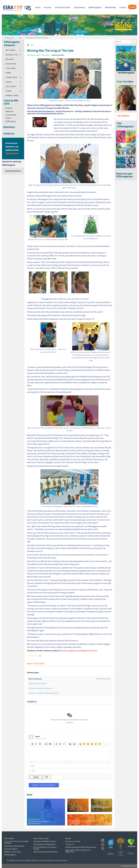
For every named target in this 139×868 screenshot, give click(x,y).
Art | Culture (10, 50)
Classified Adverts (13, 171)
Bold (32, 744)
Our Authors (123, 116)
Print (32, 45)
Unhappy (96, 744)
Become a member (73, 841)
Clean (74, 744)
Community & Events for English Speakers (16, 842)
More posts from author (103, 679)
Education (10, 59)
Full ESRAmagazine (126, 73)
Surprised (88, 744)
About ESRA (9, 838)
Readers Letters (12, 96)
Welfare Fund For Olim (13, 852)
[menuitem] (38, 7)
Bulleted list (56, 744)
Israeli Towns (75, 805)
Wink (99, 744)
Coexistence (34, 819)
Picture (50, 744)
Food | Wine (46, 55)
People (9, 91)
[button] (111, 844)
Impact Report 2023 (41, 838)
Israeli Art (97, 805)
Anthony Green (58, 55)
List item (64, 744)
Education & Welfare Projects (45, 841)
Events (8, 118)
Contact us (9, 134)
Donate (68, 838)
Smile (84, 744)
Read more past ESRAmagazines (124, 175)
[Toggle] (21, 50)
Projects (9, 108)
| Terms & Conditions (46, 860)
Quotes (70, 744)
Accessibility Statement (31, 860)
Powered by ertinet (61, 860)
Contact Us (70, 844)
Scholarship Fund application (44, 844)
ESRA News (11, 121)
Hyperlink (46, 744)
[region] (69, 25)
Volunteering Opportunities (14, 846)
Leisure (9, 82)
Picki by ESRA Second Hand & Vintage (45, 848)
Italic (36, 744)
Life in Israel (10, 86)
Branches (9, 111)
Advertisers (9, 127)
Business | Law (12, 55)
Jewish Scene (11, 77)
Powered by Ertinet (129, 866)
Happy (80, 744)
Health (8, 73)
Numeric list (60, 744)
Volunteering (11, 115)
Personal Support (11, 849)
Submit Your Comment (44, 785)
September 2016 (34, 55)
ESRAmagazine (10, 855)
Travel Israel (75, 823)
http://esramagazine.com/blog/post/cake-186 (78, 651)
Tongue (92, 744)
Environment (11, 64)
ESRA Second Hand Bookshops (46, 852)
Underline (40, 744)
